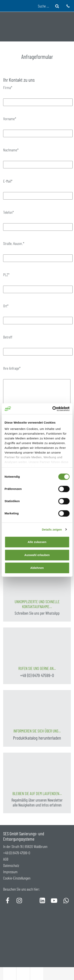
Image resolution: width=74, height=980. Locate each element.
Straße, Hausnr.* (14, 243)
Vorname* (10, 119)
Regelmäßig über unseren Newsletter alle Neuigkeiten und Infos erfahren (37, 802)
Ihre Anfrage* (12, 368)
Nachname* (11, 150)
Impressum (10, 872)
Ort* (6, 306)
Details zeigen (52, 529)
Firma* (8, 87)
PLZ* (6, 275)
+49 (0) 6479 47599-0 (37, 675)
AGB (6, 859)
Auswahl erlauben (37, 555)
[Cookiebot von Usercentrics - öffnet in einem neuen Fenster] (53, 409)
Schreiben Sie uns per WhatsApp (37, 613)
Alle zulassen (37, 542)
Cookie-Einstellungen (17, 878)
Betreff (8, 337)
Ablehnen (37, 568)
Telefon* (8, 212)
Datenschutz (11, 865)
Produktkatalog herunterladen (37, 738)
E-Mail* (8, 181)
